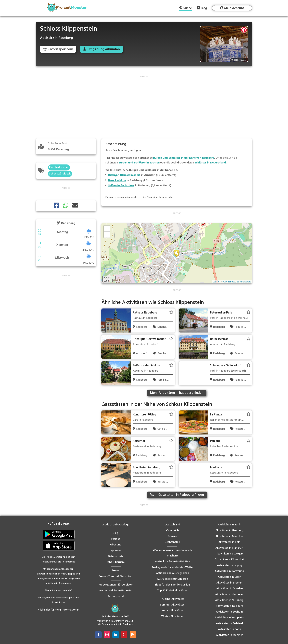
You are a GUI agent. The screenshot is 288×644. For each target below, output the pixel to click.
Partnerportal (115, 596)
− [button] (107, 235)
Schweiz (172, 536)
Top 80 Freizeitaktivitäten (172, 591)
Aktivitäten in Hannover (229, 594)
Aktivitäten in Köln (229, 542)
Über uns (116, 545)
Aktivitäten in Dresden (229, 589)
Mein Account (234, 8)
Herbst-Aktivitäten (172, 611)
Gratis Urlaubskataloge (115, 525)
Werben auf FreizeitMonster (116, 591)
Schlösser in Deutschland (210, 163)
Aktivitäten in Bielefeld (229, 623)
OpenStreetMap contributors (237, 282)
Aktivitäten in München (229, 536)
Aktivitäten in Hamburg (229, 531)
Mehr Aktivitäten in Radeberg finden (177, 393)
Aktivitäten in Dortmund (229, 571)
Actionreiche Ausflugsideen (172, 573)
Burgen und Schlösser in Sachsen (139, 163)
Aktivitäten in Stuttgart (229, 554)
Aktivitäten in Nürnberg (229, 600)
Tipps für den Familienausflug (172, 585)
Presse (115, 571)
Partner (115, 539)
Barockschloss (117, 180)
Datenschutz (116, 556)
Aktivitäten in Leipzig (229, 565)
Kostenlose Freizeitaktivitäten (172, 562)
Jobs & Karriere (116, 562)
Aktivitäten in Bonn (229, 629)
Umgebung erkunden (104, 49)
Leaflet (216, 282)
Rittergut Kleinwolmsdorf (124, 175)
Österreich (172, 531)
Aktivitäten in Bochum (229, 612)
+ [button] (107, 229)
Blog (204, 8)
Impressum (116, 551)
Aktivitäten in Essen (229, 577)
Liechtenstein (172, 542)
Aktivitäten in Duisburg (229, 606)
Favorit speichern (58, 49)
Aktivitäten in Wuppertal (229, 618)
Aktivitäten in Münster (229, 635)
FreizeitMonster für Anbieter (116, 585)
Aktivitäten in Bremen (229, 583)
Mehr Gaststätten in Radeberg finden (177, 495)
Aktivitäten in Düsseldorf (229, 560)
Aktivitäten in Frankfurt (229, 548)
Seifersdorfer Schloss (121, 186)
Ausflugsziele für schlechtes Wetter (172, 567)
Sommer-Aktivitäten (172, 605)
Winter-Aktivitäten (172, 616)
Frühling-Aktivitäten (172, 599)
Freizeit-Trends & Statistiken (116, 576)
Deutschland (172, 525)
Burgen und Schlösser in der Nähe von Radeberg (184, 158)
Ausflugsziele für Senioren (172, 579)
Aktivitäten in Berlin (229, 525)
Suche (188, 9)
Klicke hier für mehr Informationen (59, 610)
